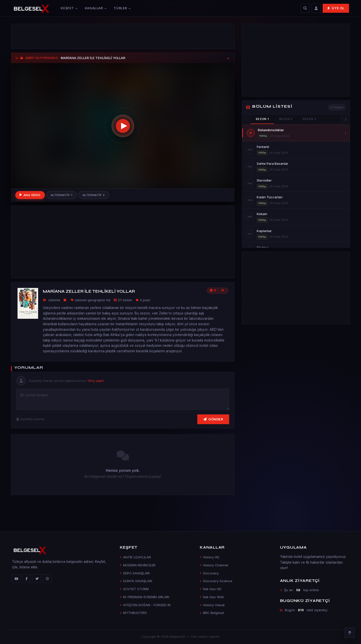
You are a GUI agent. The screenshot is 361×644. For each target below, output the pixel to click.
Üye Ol (336, 8)
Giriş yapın (96, 381)
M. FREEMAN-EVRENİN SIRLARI (145, 597)
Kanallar (96, 8)
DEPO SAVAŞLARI (135, 573)
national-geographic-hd (93, 300)
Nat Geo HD (211, 589)
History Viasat (212, 605)
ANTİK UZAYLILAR (135, 557)
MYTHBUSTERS (133, 613)
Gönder (213, 419)
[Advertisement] (123, 36)
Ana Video (30, 195)
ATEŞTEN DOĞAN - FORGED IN (145, 605)
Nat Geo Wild (212, 597)
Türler (122, 8)
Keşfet (69, 8)
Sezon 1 (262, 119)
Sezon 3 (309, 119)
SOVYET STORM (134, 589)
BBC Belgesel (212, 613)
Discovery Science (216, 581)
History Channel (214, 565)
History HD (210, 557)
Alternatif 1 (62, 195)
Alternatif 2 (94, 195)
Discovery (209, 573)
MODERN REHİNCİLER (138, 565)
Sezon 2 (286, 119)
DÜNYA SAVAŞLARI (136, 581)
